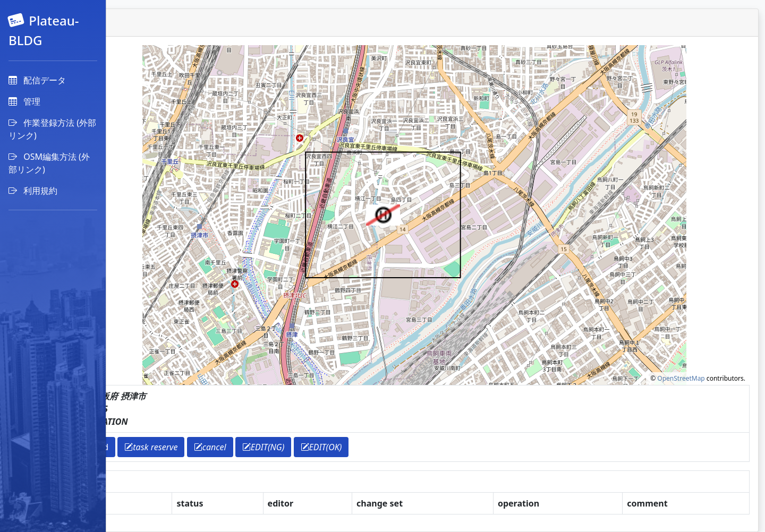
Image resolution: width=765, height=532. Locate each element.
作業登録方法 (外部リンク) (52, 129)
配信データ (37, 80)
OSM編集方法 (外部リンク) (49, 163)
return (146, 447)
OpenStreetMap (681, 378)
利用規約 (33, 191)
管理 (24, 101)
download (194, 447)
